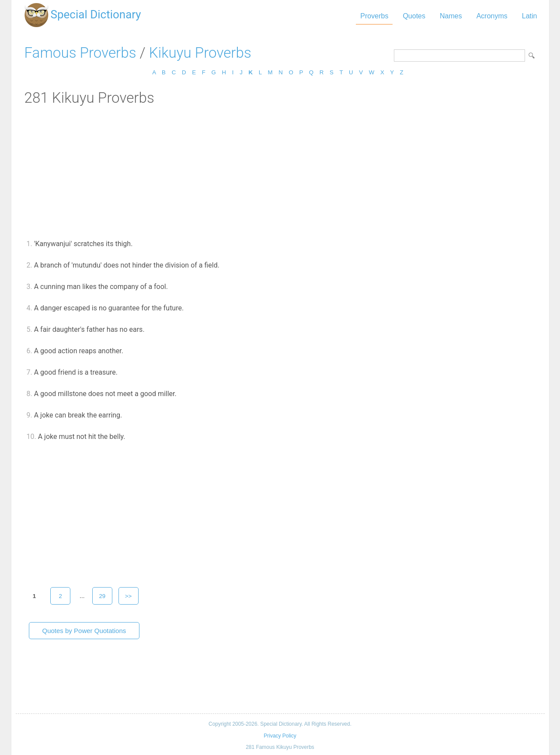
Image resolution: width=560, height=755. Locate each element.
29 (102, 596)
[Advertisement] (280, 172)
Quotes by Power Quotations (84, 631)
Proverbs (374, 16)
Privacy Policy (280, 736)
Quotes (414, 16)
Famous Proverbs (80, 53)
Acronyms (492, 16)
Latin (530, 16)
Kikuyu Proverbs (200, 53)
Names (451, 16)
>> (129, 596)
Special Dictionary (96, 14)
